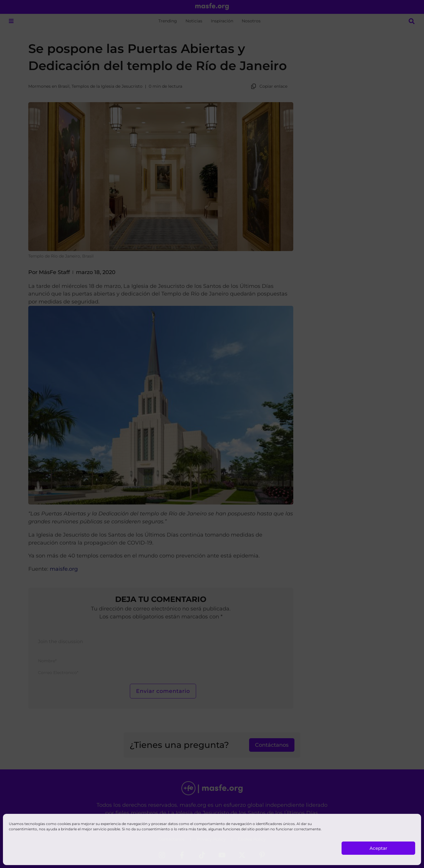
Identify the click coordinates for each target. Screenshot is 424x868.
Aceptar (378, 848)
